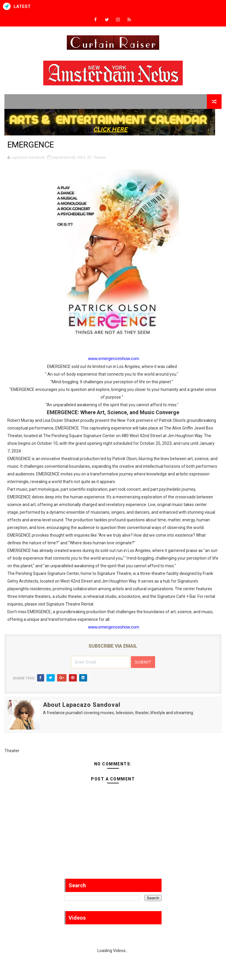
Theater (100, 157)
